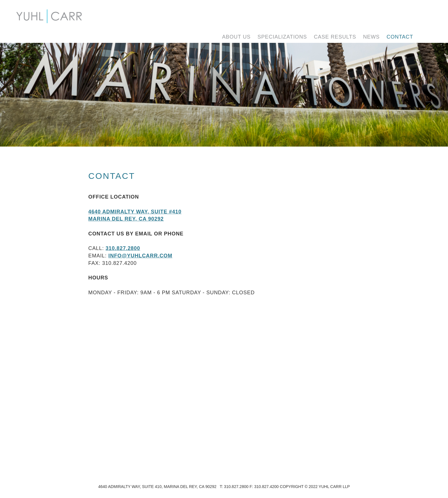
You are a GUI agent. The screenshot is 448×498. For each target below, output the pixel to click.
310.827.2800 (123, 248)
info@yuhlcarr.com (140, 256)
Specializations (282, 37)
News (371, 37)
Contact (400, 37)
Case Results (335, 37)
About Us (236, 37)
